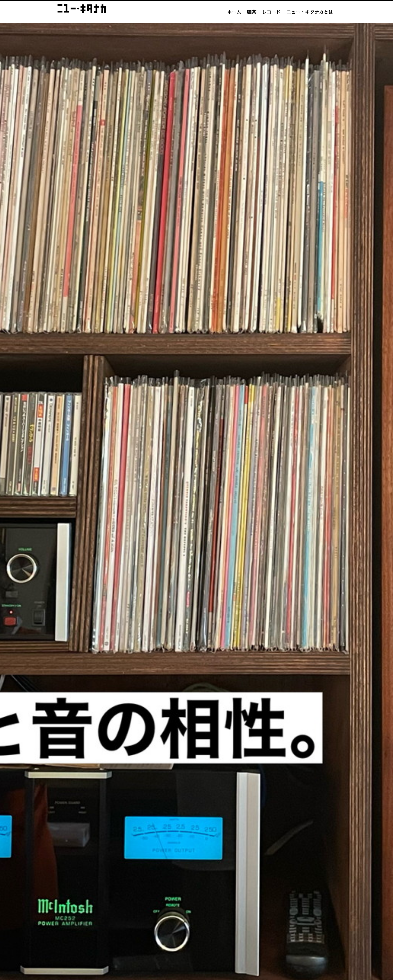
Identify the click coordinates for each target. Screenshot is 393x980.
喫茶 (252, 12)
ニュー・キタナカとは (310, 12)
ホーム (234, 12)
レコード (271, 12)
